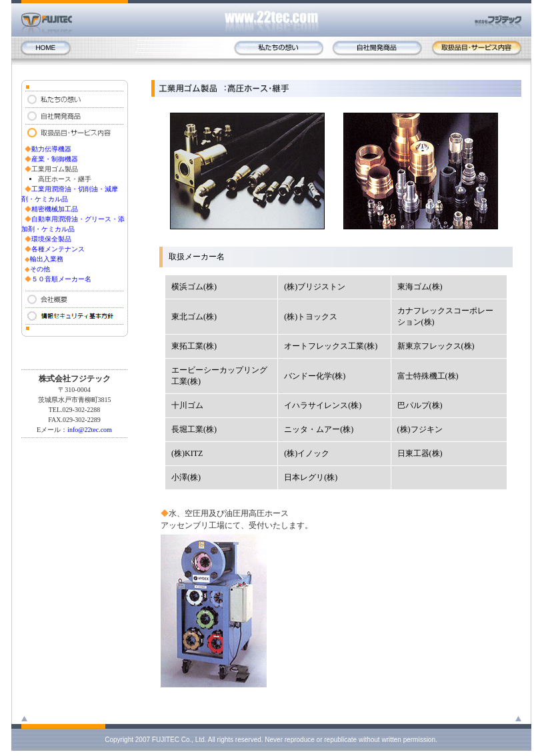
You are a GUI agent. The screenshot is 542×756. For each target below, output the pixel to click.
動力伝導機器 (51, 149)
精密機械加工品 (55, 209)
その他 (40, 269)
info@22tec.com (90, 430)
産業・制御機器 (55, 159)
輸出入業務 (47, 259)
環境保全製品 (51, 239)
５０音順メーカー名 (61, 279)
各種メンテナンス (58, 249)
